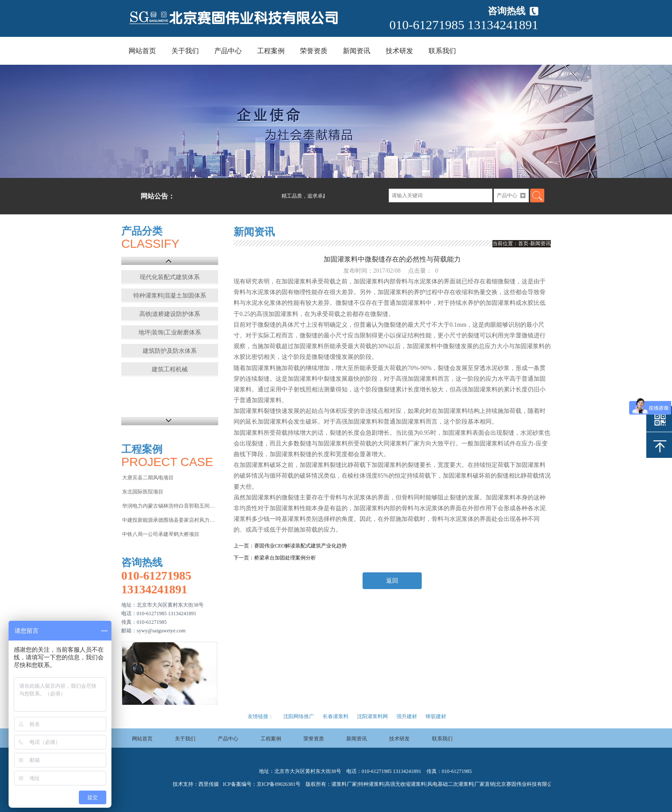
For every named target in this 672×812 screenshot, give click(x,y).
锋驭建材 (436, 716)
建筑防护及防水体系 (170, 351)
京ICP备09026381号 (279, 784)
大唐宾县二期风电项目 (148, 478)
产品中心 (228, 51)
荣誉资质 (314, 51)
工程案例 (271, 51)
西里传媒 (209, 784)
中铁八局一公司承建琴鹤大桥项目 (161, 534)
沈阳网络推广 (299, 716)
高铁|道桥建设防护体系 (170, 314)
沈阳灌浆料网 (372, 716)
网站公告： (158, 196)
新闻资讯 (357, 51)
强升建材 (407, 716)
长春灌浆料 (336, 716)
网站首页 (142, 51)
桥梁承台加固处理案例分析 (285, 558)
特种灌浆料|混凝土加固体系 (170, 296)
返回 (392, 581)
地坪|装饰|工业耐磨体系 (170, 332)
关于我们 (185, 51)
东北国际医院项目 (143, 492)
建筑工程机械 (170, 369)
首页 (523, 244)
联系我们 (442, 51)
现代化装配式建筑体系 (170, 277)
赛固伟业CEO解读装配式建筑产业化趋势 (300, 546)
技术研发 (399, 51)
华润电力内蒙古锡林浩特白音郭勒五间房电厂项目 (169, 506)
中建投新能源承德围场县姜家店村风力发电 (169, 520)
